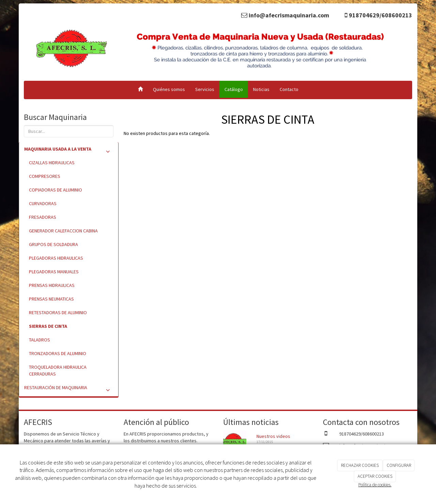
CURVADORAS (43, 203)
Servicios (205, 89)
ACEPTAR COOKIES (375, 476)
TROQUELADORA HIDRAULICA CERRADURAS (58, 370)
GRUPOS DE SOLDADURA (53, 244)
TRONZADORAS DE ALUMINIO (58, 353)
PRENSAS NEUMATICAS (51, 299)
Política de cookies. (375, 485)
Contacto (289, 89)
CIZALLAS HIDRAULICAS (52, 163)
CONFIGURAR (399, 465)
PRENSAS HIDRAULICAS (52, 285)
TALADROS (40, 340)
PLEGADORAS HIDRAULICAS (56, 258)
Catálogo (234, 89)
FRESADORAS (43, 217)
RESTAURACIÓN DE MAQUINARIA (69, 389)
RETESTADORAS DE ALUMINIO (58, 312)
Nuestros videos (273, 436)
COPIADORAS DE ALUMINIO (56, 190)
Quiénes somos (169, 89)
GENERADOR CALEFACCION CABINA (63, 231)
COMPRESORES (45, 176)
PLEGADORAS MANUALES (54, 272)
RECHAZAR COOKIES (360, 465)
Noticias (261, 89)
